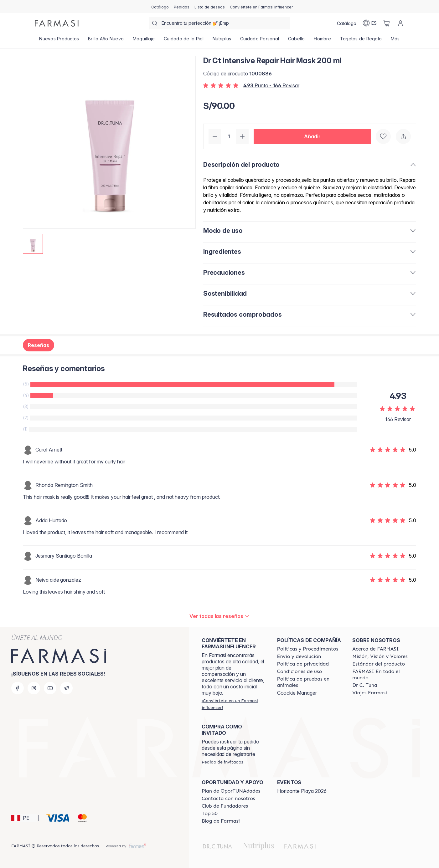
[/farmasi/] (57, 23)
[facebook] (18, 688)
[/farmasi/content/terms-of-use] (300, 671)
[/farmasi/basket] (387, 23)
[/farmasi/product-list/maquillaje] (144, 41)
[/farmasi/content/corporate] (384, 675)
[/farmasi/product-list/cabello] (297, 41)
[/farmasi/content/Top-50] (210, 814)
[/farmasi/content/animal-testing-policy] (309, 682)
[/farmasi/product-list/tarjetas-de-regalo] (361, 41)
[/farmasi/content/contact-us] (228, 799)
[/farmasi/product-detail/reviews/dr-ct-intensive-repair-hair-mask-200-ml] (219, 616)
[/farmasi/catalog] (160, 7)
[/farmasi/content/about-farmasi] (376, 649)
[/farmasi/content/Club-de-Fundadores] (225, 806)
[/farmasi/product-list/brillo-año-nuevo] (106, 41)
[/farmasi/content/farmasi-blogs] (221, 821)
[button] (312, 136)
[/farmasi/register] (182, 7)
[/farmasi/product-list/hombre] (322, 41)
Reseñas (39, 345)
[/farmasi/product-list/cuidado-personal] (260, 41)
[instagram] (34, 688)
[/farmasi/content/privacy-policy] (303, 664)
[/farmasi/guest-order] (222, 762)
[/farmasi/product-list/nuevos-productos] (59, 41)
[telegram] (66, 688)
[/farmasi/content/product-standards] (379, 664)
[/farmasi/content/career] (369, 693)
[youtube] (50, 688)
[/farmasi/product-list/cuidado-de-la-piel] (184, 41)
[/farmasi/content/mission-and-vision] (380, 656)
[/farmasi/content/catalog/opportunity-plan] (231, 791)
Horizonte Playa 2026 (302, 791)
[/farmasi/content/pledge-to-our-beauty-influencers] (365, 685)
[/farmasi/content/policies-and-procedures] (308, 649)
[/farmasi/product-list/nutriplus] (222, 41)
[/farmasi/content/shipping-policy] (299, 656)
